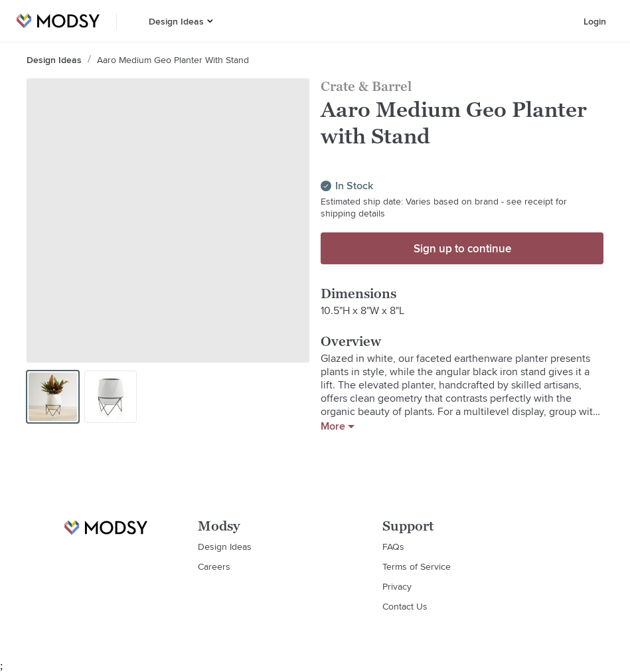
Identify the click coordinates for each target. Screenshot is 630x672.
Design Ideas (176, 21)
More (338, 426)
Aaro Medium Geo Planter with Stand (173, 60)
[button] (210, 21)
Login (595, 21)
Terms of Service (417, 566)
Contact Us (405, 606)
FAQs (393, 546)
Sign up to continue (462, 248)
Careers (214, 566)
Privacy (397, 586)
